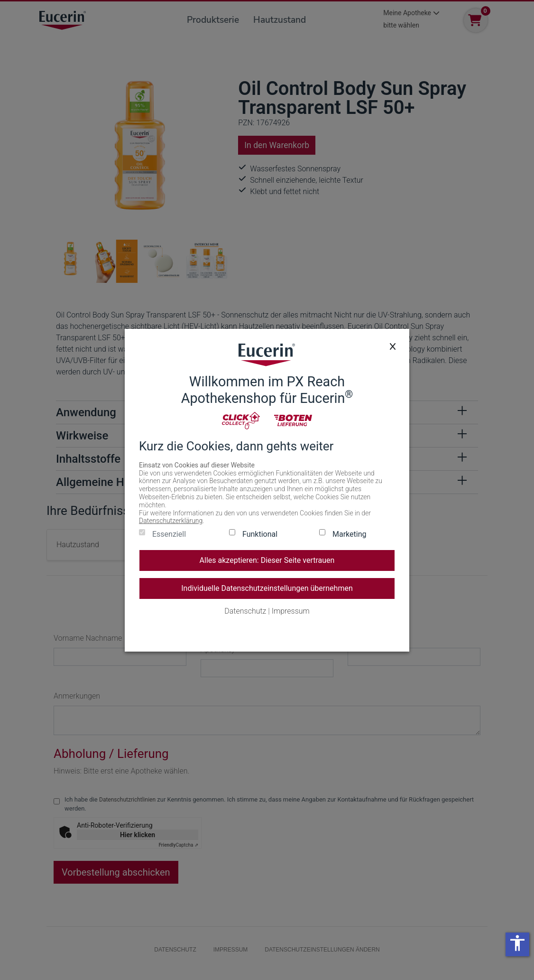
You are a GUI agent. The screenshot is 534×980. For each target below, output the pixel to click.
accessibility (517, 943)
